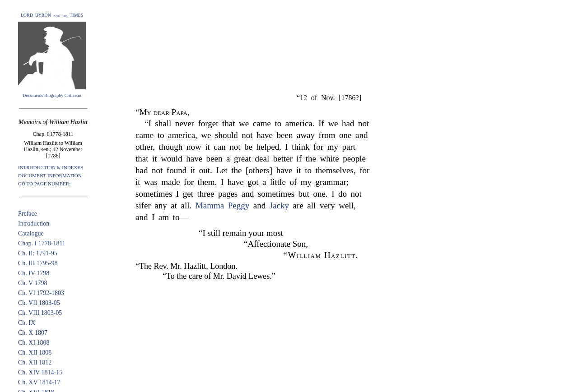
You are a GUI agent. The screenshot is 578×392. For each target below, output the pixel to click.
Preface (28, 214)
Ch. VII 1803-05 (39, 303)
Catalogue (31, 233)
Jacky (279, 205)
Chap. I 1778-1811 (42, 243)
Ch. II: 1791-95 (38, 253)
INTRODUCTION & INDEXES (51, 167)
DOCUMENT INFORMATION (50, 175)
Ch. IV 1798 (34, 273)
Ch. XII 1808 (35, 353)
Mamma (210, 205)
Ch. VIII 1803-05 (40, 313)
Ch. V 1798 (33, 283)
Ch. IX (27, 323)
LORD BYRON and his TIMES (52, 15)
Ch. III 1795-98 (38, 263)
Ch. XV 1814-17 (39, 382)
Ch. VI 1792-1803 (41, 293)
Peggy (239, 205)
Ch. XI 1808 (34, 343)
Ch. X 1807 (33, 333)
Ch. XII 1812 (35, 362)
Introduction (34, 224)
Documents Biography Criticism (52, 95)
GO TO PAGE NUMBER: (44, 184)
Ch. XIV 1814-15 (40, 372)
